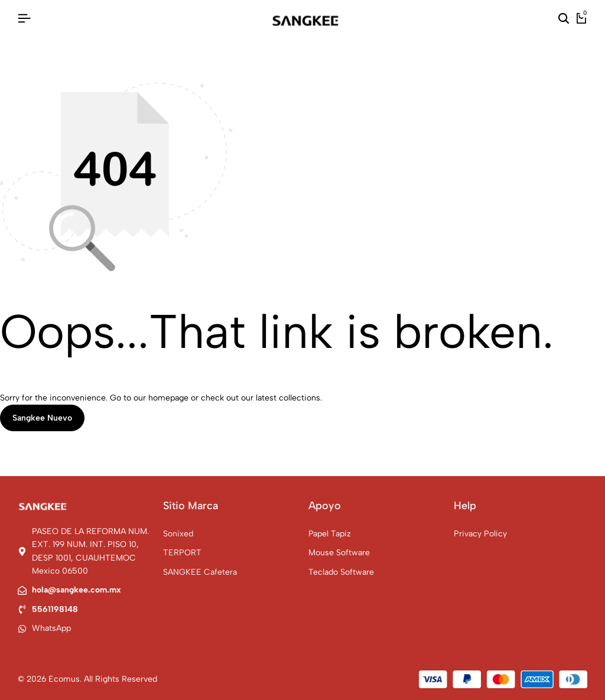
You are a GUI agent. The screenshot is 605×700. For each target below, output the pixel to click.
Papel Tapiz (330, 534)
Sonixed (178, 534)
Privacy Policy (480, 534)
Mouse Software (339, 553)
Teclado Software (341, 572)
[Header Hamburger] (24, 19)
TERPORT (182, 553)
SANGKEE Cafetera (200, 572)
